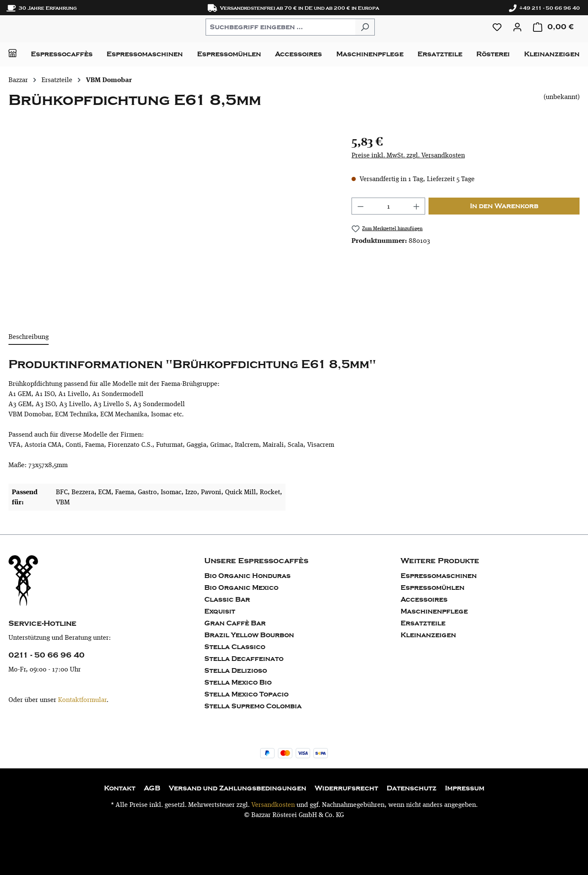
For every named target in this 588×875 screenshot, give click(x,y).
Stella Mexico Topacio (246, 694)
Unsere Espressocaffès (256, 561)
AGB (152, 788)
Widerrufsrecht (346, 788)
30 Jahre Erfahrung (42, 8)
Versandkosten (273, 805)
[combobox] (280, 27)
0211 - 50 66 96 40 (47, 655)
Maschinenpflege (434, 611)
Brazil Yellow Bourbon (249, 635)
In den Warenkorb (504, 206)
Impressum (465, 788)
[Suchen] (365, 27)
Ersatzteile (423, 623)
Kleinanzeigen (428, 635)
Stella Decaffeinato (244, 659)
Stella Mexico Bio (238, 682)
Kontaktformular (82, 700)
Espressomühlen (433, 588)
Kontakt (120, 788)
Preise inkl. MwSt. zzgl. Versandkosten (408, 155)
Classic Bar (227, 600)
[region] (172, 223)
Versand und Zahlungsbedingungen (238, 788)
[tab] (29, 337)
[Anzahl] (388, 206)
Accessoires (424, 600)
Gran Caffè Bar (235, 623)
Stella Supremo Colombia (253, 706)
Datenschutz (412, 788)
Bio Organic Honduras (247, 576)
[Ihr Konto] (517, 27)
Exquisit (220, 611)
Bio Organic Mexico (241, 588)
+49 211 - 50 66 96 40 (544, 8)
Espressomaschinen (439, 576)
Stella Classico (235, 647)
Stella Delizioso (236, 671)
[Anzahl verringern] (360, 206)
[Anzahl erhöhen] (417, 206)
